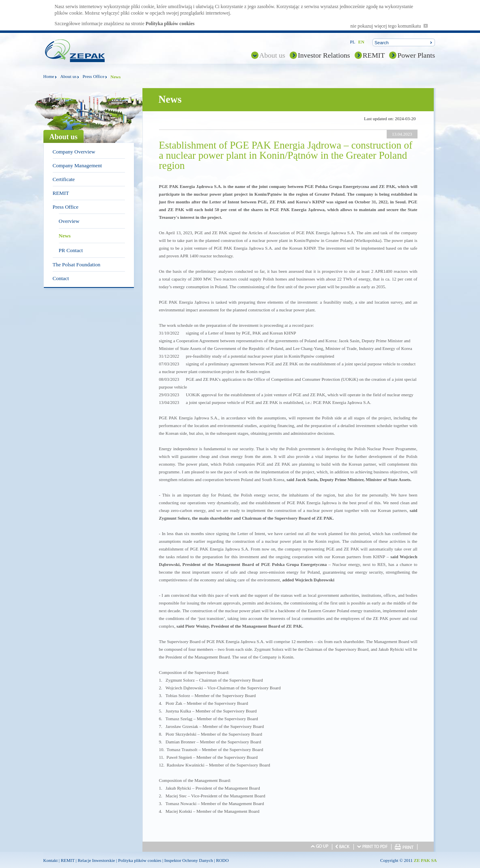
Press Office (93, 76)
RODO (223, 860)
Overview (69, 221)
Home (49, 76)
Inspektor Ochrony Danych (189, 860)
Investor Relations (324, 55)
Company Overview (74, 152)
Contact (61, 278)
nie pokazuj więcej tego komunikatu (389, 26)
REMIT (374, 55)
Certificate (64, 179)
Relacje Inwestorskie (96, 860)
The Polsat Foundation (77, 265)
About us (272, 55)
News (65, 236)
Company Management (77, 165)
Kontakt (51, 860)
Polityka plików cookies (170, 24)
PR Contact (71, 250)
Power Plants (416, 55)
